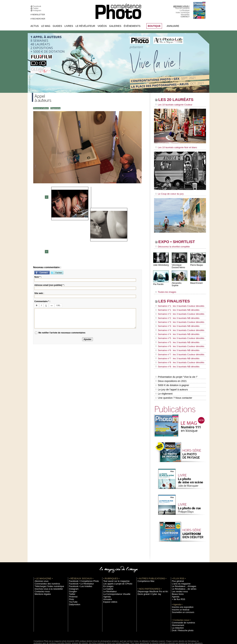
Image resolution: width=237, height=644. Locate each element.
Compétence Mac (145, 562)
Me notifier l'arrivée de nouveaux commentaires (62, 279)
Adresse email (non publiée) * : (49, 231)
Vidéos (102, 26)
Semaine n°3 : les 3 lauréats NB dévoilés (175, 319)
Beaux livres (177, 575)
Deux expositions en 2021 (171, 365)
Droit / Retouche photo (181, 612)
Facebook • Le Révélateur (80, 565)
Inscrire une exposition (181, 588)
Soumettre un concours (181, 593)
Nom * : (38, 223)
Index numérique (183, 12)
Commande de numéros (182, 604)
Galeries (115, 26)
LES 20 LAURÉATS (179, 100)
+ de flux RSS (177, 580)
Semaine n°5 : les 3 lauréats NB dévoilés (175, 332)
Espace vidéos (109, 583)
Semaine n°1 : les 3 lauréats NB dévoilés (175, 305)
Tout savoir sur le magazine (115, 562)
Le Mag (46, 26)
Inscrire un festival (179, 591)
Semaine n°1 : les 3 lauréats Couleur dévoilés (178, 302)
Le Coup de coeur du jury (168, 193)
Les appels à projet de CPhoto (116, 565)
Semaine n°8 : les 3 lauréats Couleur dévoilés (178, 348)
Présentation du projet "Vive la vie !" (176, 361)
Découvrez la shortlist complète (171, 245)
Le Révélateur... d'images (182, 567)
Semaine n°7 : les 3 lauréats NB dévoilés (175, 345)
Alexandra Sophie (180, 281)
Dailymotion (74, 586)
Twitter (36, 8)
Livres (69, 26)
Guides (57, 26)
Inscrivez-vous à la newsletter (47, 570)
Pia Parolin (158, 282)
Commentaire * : (42, 247)
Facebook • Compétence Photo (82, 562)
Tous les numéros (182, 8)
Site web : (39, 239)
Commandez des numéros (45, 565)
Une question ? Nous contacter (173, 379)
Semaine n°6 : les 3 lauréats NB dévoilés (175, 338)
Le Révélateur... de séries (182, 570)
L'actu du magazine (180, 565)
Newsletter (185, 15)
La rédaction (177, 609)
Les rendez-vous (179, 573)
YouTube (73, 583)
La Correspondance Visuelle (115, 575)
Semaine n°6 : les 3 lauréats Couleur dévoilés (178, 335)
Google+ (73, 573)
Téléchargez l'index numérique (47, 567)
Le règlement (164, 376)
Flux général (177, 562)
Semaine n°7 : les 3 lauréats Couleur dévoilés (178, 342)
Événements (132, 26)
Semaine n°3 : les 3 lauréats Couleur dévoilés (178, 315)
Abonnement (177, 606)
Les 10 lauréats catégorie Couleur (172, 105)
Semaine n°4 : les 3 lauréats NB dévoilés (175, 325)
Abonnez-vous (41, 562)
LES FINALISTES (176, 297)
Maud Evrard (196, 281)
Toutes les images (165, 288)
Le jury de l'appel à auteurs (171, 372)
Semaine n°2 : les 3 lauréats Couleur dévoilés (178, 309)
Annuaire (173, 26)
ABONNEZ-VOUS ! (181, 6)
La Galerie (107, 570)
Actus (35, 26)
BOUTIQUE (154, 26)
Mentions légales (42, 575)
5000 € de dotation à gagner (172, 368)
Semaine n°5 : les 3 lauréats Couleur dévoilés (178, 328)
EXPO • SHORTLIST (180, 240)
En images (108, 567)
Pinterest (73, 578)
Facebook (38, 6)
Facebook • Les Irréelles (79, 567)
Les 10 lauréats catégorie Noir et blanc (174, 147)
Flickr (71, 580)
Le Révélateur (85, 26)
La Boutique (185, 10)
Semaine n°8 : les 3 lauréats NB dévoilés (175, 351)
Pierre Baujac (196, 263)
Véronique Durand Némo (178, 264)
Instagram (38, 10)
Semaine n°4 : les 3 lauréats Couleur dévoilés (178, 322)
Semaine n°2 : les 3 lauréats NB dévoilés (175, 312)
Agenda (106, 578)
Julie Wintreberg (161, 263)
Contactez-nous (41, 573)
